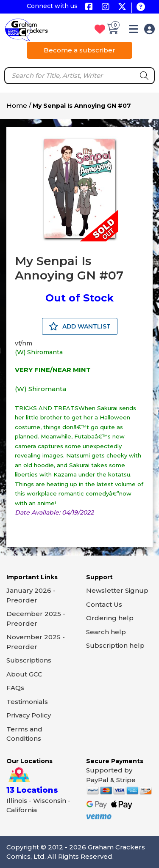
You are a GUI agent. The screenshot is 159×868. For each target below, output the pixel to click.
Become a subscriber (79, 50)
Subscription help (115, 645)
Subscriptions (29, 660)
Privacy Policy (29, 715)
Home (17, 105)
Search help (106, 632)
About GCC (24, 674)
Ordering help (110, 618)
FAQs (15, 688)
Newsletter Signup (117, 590)
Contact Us (104, 604)
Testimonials (27, 702)
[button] (134, 31)
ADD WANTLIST (80, 326)
